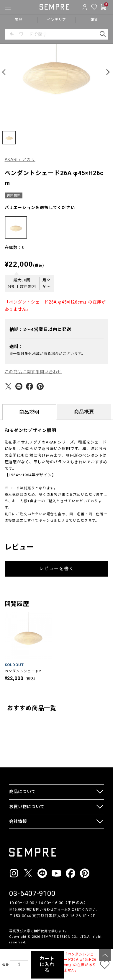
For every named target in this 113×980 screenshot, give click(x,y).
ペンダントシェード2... (25, 671)
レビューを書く (56, 569)
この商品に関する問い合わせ (33, 372)
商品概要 (84, 412)
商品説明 (29, 412)
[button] (5, 72)
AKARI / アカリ (20, 159)
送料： (17, 347)
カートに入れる (47, 964)
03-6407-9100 (32, 893)
